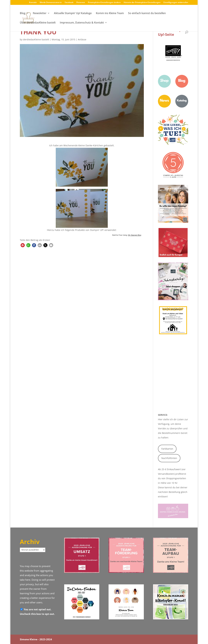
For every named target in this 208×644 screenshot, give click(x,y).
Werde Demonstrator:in (51, 3)
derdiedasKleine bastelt (36, 39)
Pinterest (81, 3)
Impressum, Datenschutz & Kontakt (82, 23)
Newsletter (40, 13)
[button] (23, 245)
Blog (23, 13)
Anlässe (82, 39)
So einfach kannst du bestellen (147, 13)
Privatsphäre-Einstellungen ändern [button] (104, 3)
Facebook (69, 3)
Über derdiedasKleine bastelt (38, 23)
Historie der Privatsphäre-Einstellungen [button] (142, 3)
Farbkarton (167, 449)
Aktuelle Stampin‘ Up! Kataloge (73, 13)
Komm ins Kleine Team (110, 13)
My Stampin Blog (135, 235)
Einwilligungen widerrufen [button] (176, 3)
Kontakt (33, 3)
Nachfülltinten (169, 458)
